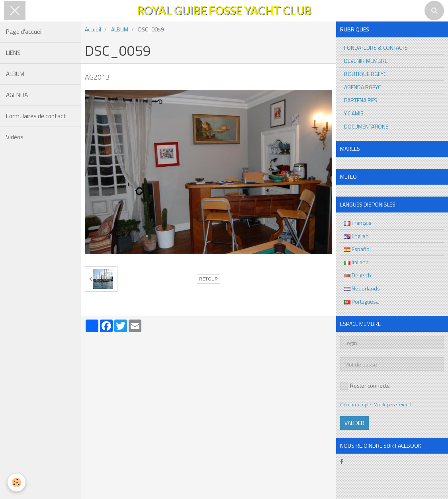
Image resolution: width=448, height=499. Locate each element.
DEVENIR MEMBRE (366, 61)
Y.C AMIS (354, 113)
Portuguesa (361, 301)
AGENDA (17, 95)
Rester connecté (365, 385)
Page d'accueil (24, 32)
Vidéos (15, 137)
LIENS (13, 53)
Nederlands (362, 288)
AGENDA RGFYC (362, 87)
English (356, 236)
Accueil (93, 29)
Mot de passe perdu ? (392, 404)
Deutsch (358, 275)
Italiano (356, 262)
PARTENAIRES (361, 100)
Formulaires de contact (36, 116)
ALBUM (15, 74)
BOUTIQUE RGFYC (365, 74)
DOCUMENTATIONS (366, 126)
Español (357, 249)
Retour (208, 279)
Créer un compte (355, 404)
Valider (354, 423)
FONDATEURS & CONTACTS (376, 48)
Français (358, 223)
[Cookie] (17, 482)
